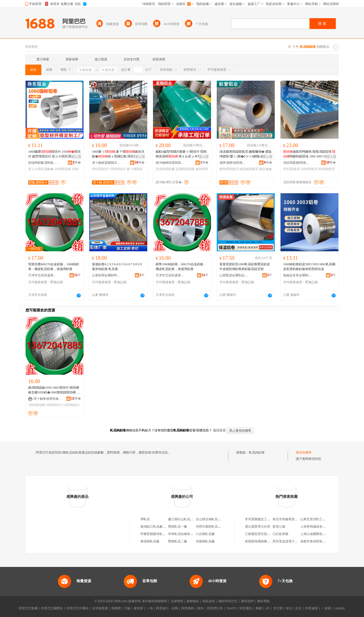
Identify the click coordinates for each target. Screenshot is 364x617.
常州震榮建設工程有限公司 (264, 519)
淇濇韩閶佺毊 (165, 169)
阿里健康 (312, 608)
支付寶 (278, 608)
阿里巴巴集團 (28, 608)
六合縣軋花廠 (205, 534)
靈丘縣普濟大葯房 (258, 527)
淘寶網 (116, 608)
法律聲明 (177, 601)
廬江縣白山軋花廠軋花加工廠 (189, 519)
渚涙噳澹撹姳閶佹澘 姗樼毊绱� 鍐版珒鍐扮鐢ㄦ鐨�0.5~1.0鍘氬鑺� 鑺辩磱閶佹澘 (245, 154)
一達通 (326, 608)
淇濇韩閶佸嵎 (185, 169)
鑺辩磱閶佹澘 (229, 169)
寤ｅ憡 (76, 157)
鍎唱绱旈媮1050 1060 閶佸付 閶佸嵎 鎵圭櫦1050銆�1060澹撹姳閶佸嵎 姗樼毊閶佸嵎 (54, 390)
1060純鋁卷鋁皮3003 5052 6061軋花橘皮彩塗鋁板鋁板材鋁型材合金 (309, 267)
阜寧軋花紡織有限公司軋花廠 (189, 534)
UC (267, 608)
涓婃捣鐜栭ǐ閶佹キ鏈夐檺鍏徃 (298, 163)
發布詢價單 (304, 452)
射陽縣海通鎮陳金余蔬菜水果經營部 (270, 541)
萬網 (259, 608)
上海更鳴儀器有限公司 (316, 527)
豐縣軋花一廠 (178, 527)
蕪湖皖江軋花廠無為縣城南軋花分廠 (166, 527)
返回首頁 (219, 430)
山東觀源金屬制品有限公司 (234, 275)
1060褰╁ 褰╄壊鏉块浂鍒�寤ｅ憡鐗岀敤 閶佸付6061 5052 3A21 (118, 154)
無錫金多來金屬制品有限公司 (298, 275)
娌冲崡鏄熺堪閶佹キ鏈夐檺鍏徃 (170, 163)
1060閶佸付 (118, 169)
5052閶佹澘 (291, 169)
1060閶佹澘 (309, 169)
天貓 (127, 608)
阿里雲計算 (215, 608)
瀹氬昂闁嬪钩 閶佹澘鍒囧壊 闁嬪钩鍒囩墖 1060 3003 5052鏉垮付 (309, 154)
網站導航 (263, 601)
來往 (289, 608)
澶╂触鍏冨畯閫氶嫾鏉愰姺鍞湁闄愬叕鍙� (106, 163)
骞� (77, 162)
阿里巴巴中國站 (77, 608)
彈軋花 (145, 519)
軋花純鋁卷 (257, 452)
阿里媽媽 (188, 608)
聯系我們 (247, 601)
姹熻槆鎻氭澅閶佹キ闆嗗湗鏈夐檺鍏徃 (43, 163)
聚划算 (139, 608)
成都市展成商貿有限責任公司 (321, 541)
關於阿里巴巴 (228, 601)
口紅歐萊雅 (281, 534)
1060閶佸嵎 (63, 169)
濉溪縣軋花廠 (150, 541)
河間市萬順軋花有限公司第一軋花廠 (221, 527)
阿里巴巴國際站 (52, 608)
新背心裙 (279, 527)
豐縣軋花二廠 (178, 541)
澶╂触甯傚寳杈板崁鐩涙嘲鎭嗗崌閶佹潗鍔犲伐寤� (48, 399)
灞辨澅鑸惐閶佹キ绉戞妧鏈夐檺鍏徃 (234, 163)
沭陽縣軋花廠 (205, 541)
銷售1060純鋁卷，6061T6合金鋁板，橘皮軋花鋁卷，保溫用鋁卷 (181, 267)
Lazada (339, 608)
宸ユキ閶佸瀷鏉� (41, 169)
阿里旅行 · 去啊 (167, 608)
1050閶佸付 (71, 405)
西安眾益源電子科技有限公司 (293, 541)
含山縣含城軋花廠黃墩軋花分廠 (218, 519)
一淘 (150, 608)
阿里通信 (246, 608)
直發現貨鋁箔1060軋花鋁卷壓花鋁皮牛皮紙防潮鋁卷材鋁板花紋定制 (245, 267)
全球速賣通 (100, 608)
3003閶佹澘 (326, 169)
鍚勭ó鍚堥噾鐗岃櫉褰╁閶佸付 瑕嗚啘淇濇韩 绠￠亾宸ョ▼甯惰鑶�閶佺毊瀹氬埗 (182, 154)
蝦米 (200, 608)
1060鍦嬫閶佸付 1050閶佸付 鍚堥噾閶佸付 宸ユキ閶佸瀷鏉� (54, 154)
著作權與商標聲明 (155, 601)
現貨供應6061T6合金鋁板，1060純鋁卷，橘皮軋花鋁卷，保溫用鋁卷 (54, 267)
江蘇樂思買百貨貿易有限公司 (265, 534)
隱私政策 (209, 601)
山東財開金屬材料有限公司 (106, 275)
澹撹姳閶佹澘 (249, 169)
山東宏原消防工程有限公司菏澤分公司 (327, 519)
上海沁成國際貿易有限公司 (319, 534)
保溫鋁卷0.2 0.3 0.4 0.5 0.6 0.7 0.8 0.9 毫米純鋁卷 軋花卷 (117, 267)
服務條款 (193, 601)
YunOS (231, 608)
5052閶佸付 (100, 169)
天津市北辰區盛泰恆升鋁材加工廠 (43, 275)
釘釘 (299, 608)
